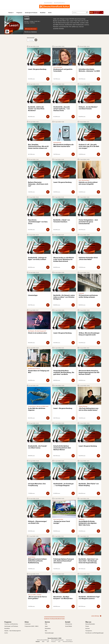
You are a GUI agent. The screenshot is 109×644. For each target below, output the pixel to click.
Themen (10, 13)
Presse (87, 626)
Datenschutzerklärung (43, 640)
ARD (43, 641)
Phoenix (54, 641)
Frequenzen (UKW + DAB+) (32, 626)
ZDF (48, 641)
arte (59, 641)
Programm (19, 13)
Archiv (50, 13)
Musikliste (43, 13)
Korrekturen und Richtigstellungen (95, 633)
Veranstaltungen (49, 633)
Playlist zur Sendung (31, 32)
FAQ (46, 624)
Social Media (69, 626)
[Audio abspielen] (48, 79)
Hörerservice (69, 624)
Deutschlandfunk (48, 3)
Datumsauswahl (31, 38)
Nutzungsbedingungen (57, 640)
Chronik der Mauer (68, 641)
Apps (46, 626)
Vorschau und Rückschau (11, 624)
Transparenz (89, 631)
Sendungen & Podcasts (31, 13)
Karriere (87, 628)
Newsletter (48, 628)
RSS (46, 631)
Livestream (28, 624)
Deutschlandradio (90, 624)
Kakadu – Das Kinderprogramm (13, 631)
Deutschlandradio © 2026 (54, 638)
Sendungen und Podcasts (11, 626)
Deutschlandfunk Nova (59, 3)
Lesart (27, 19)
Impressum (69, 640)
